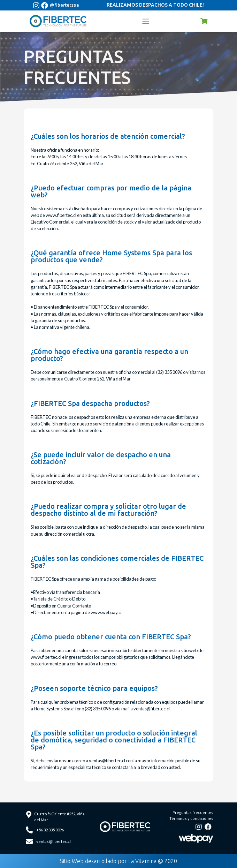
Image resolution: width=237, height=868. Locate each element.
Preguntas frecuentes (193, 812)
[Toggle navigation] (146, 21)
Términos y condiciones (191, 818)
